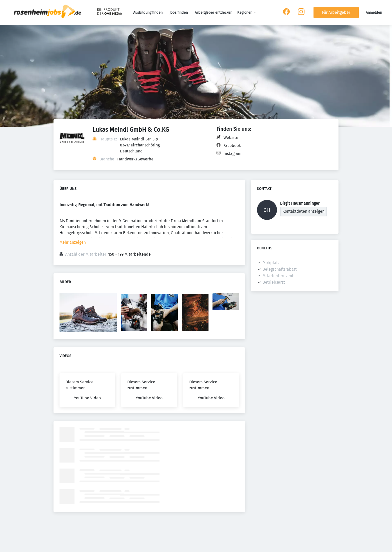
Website (231, 138)
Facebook (232, 146)
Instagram (232, 154)
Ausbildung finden (148, 13)
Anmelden (374, 13)
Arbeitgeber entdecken (213, 13)
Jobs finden (179, 13)
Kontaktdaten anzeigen (303, 211)
